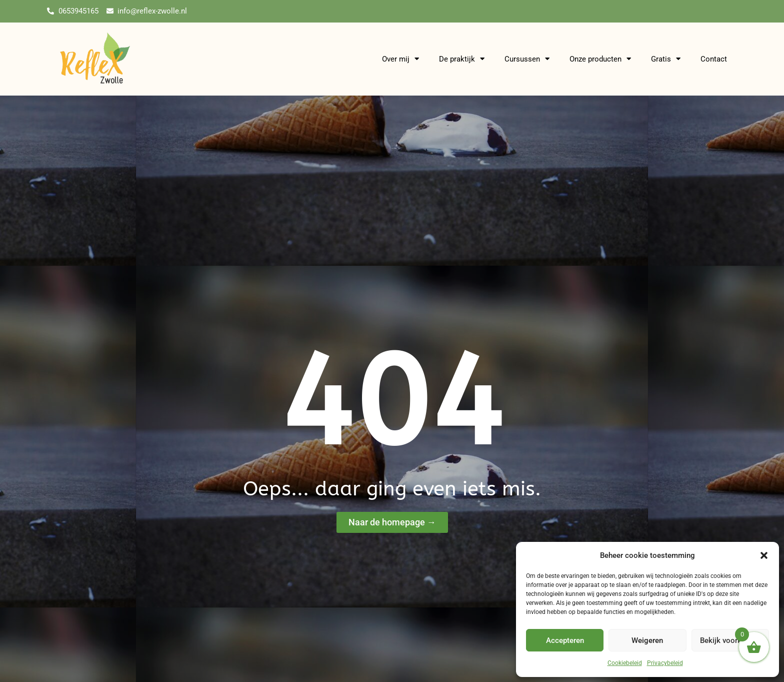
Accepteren (565, 640)
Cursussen (527, 59)
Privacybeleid (665, 663)
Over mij (400, 59)
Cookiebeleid (625, 663)
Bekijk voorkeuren (730, 640)
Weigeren (647, 640)
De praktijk (462, 59)
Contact (714, 59)
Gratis (666, 59)
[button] (764, 555)
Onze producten (600, 59)
